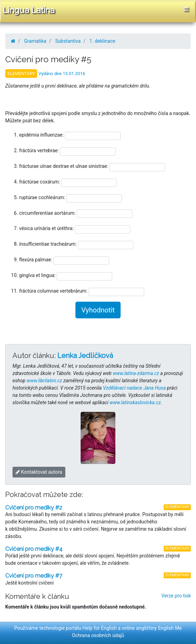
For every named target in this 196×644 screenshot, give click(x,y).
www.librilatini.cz (44, 381)
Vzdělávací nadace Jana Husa (134, 388)
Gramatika (35, 41)
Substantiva (68, 41)
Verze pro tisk (176, 596)
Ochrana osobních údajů (98, 635)
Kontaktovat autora (39, 472)
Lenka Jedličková (85, 356)
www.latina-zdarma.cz (136, 373)
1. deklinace (102, 41)
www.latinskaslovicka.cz (135, 402)
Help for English (100, 628)
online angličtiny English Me (152, 628)
